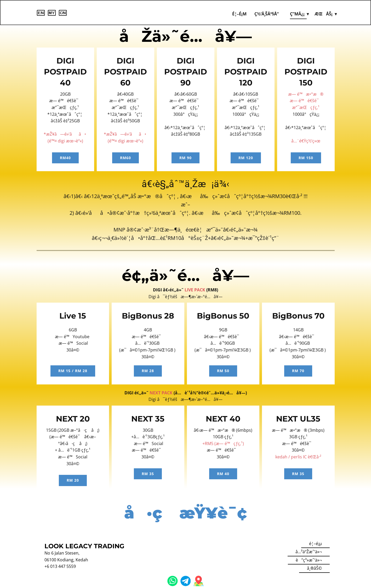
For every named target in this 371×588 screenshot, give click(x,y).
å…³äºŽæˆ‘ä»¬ (309, 552)
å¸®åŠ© (314, 568)
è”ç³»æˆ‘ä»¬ (309, 560)
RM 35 (148, 474)
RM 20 (73, 480)
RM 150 (306, 158)
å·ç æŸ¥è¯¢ (185, 513)
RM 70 (298, 371)
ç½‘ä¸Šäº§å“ (268, 14)
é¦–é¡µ (239, 14)
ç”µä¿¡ (297, 14)
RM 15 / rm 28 (73, 371)
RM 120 (246, 158)
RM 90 (185, 158)
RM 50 (223, 371)
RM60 (125, 158)
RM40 (65, 158)
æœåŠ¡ (324, 14)
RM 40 (223, 474)
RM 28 (148, 371)
